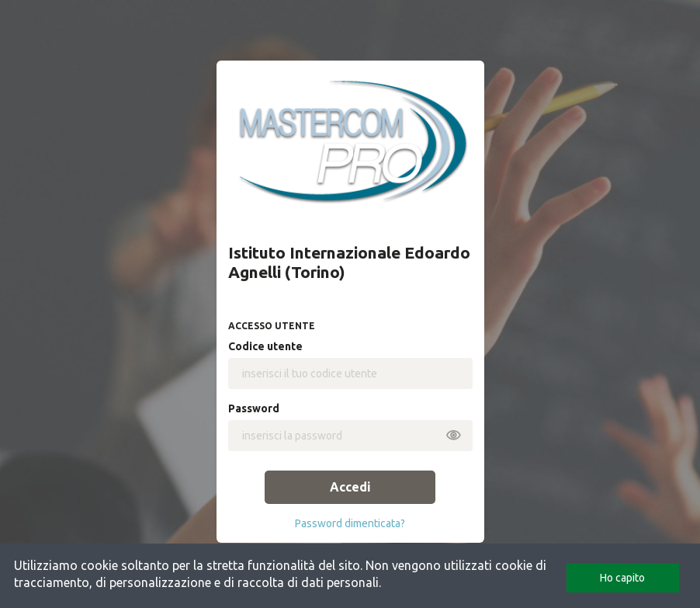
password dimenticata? (350, 523)
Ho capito (622, 578)
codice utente (265, 346)
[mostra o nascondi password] (453, 433)
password (254, 408)
